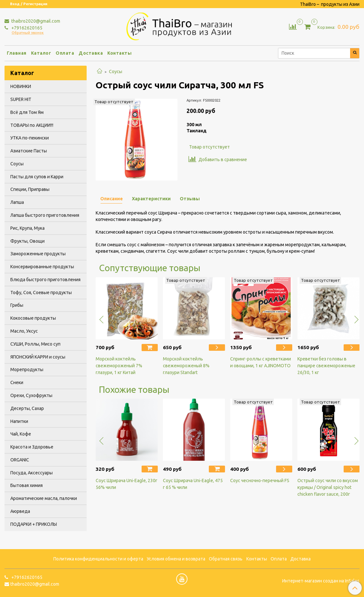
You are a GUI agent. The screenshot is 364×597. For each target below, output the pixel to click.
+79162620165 (26, 28)
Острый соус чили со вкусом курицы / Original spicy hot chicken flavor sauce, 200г (328, 487)
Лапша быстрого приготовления (45, 215)
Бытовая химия (27, 485)
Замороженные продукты (38, 254)
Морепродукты (27, 370)
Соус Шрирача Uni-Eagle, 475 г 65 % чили (193, 484)
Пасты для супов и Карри (37, 177)
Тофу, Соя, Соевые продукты (41, 293)
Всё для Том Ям (27, 112)
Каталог (41, 53)
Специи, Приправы (30, 189)
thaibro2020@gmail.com (35, 21)
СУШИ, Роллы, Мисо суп (35, 344)
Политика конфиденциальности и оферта (98, 559)
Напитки (19, 421)
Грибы (17, 305)
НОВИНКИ (21, 86)
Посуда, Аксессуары (32, 473)
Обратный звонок (28, 33)
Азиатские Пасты (29, 151)
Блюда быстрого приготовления (45, 280)
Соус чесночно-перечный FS (260, 481)
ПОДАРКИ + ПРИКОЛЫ (34, 524)
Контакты (119, 53)
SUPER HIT (21, 99)
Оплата (65, 53)
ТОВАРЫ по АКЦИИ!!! (32, 125)
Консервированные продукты (42, 267)
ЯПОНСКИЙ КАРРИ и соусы (38, 357)
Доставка (91, 53)
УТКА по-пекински (30, 138)
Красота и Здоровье (32, 447)
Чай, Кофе (21, 434)
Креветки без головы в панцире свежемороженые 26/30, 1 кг (326, 366)
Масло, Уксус (24, 331)
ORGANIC (20, 460)
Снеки (17, 382)
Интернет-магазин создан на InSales (321, 581)
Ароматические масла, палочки (44, 498)
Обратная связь (226, 559)
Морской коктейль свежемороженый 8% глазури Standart (186, 366)
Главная (17, 53)
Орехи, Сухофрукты (31, 395)
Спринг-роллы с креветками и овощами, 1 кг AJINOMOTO (261, 362)
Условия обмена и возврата (176, 559)
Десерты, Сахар (27, 408)
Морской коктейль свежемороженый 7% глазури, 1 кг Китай (119, 366)
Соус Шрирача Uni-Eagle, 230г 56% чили (127, 484)
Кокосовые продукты (33, 318)
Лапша (17, 202)
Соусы (116, 72)
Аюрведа (20, 511)
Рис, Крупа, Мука (27, 228)
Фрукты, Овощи (27, 241)
